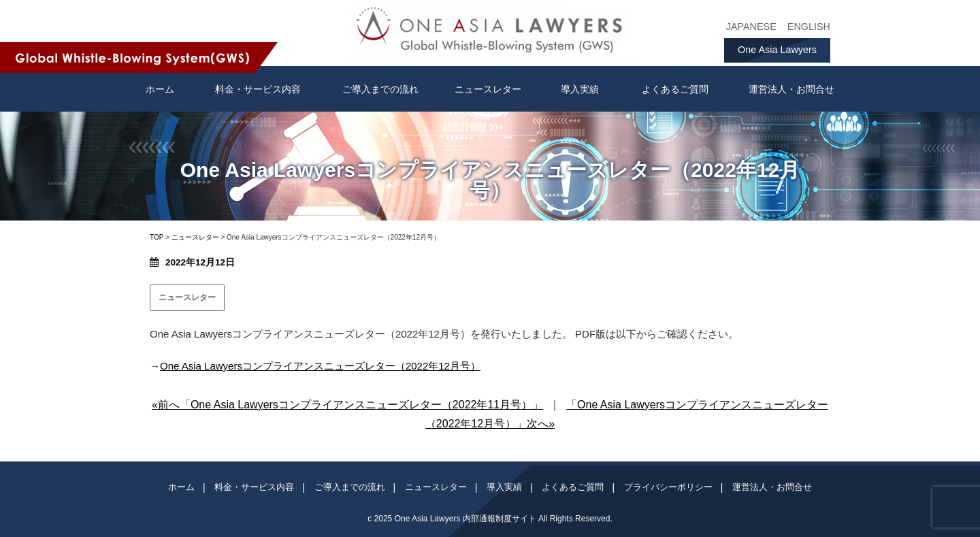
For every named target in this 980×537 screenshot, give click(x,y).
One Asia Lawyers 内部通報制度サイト (465, 519)
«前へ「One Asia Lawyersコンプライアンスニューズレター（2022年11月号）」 (347, 405)
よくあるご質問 (675, 89)
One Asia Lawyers (777, 50)
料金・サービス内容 (258, 89)
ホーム (181, 487)
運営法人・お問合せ (791, 89)
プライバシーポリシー (668, 487)
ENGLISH (809, 27)
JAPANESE (751, 27)
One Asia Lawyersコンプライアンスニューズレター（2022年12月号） (320, 366)
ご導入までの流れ (380, 89)
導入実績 (580, 89)
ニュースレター (488, 89)
